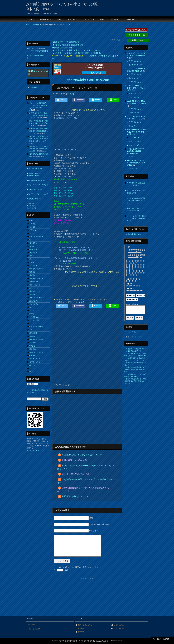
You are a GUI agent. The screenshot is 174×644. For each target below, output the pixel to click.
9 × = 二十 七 (62, 570)
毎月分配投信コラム (36, 269)
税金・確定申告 (35, 285)
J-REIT (32, 330)
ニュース (32, 323)
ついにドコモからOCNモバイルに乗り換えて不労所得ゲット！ (136, 218)
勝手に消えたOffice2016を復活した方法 (136, 192)
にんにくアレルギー (36, 237)
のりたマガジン (73, 20)
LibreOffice (33, 249)
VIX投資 (70, 94)
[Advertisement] (73, 33)
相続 (31, 259)
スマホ (32, 256)
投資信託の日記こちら (136, 30)
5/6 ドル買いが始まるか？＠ (75, 474)
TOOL (59, 20)
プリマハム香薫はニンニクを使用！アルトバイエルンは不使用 (136, 88)
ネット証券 (114, 20)
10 (133, 165)
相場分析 (32, 227)
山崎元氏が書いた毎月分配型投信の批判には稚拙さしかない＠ (39, 131)
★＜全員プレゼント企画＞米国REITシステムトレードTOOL (77, 50)
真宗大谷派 (33, 253)
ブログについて (35, 359)
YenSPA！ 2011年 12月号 (38, 194)
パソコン (32, 233)
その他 (32, 262)
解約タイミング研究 (36, 339)
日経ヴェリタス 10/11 (36, 169)
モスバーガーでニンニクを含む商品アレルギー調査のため (136, 56)
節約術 (32, 314)
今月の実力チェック (36, 352)
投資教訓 (32, 272)
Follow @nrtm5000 (34, 629)
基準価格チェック (36, 291)
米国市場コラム (35, 368)
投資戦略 (32, 275)
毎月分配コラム (46, 20)
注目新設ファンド (36, 301)
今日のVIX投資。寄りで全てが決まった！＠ (82, 455)
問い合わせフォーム (37, 450)
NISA (102, 20)
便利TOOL (33, 230)
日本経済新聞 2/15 (35, 199)
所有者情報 (31, 624)
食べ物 (32, 246)
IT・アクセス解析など (37, 327)
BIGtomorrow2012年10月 (37, 180)
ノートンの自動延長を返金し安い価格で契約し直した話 (136, 201)
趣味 (31, 307)
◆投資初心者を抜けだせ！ (63, 48)
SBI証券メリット (36, 87)
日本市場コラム (35, 362)
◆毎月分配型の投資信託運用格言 (66, 42)
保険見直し (33, 356)
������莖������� (133, 280)
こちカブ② (32, 208)
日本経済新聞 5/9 (34, 173)
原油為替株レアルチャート (137, 234)
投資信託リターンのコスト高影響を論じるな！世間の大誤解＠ (39, 149)
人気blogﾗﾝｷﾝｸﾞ (130, 20)
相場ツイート (34, 240)
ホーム (32, 20)
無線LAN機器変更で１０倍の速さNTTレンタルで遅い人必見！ (39, 123)
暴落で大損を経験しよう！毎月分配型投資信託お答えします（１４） (135, 381)
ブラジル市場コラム (36, 320)
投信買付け (33, 243)
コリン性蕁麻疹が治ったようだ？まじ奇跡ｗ (136, 184)
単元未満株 (33, 333)
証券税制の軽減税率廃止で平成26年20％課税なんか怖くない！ (135, 370)
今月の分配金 (34, 317)
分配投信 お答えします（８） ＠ (78, 496)
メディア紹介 (34, 304)
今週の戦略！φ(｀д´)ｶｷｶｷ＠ (74, 460)
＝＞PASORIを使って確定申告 (37, 51)
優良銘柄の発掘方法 (36, 278)
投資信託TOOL (35, 282)
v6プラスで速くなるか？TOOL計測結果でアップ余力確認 (136, 163)
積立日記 (32, 349)
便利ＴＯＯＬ (138, 40)
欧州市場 (32, 365)
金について (33, 372)
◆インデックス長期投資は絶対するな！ (69, 45)
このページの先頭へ (163, 639)
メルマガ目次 (89, 20)
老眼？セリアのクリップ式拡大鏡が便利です (136, 209)
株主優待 (32, 343)
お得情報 (32, 294)
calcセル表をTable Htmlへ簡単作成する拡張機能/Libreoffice (136, 151)
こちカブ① (32, 206)
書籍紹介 (32, 336)
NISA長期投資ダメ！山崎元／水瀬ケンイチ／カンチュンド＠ (39, 115)
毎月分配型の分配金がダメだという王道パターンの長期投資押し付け (39, 139)
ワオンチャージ (136, 337)
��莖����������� (134, 290)
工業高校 (32, 224)
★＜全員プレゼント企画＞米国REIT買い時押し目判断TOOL (77, 53)
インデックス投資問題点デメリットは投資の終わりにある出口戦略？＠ (39, 105)
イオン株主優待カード (132, 332)
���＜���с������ (133, 285)
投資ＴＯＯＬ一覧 (137, 35)
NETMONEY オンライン (37, 190)
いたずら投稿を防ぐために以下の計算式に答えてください (78, 567)
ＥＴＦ (32, 311)
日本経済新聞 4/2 (34, 176)
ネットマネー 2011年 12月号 (38, 185)
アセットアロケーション (38, 298)
